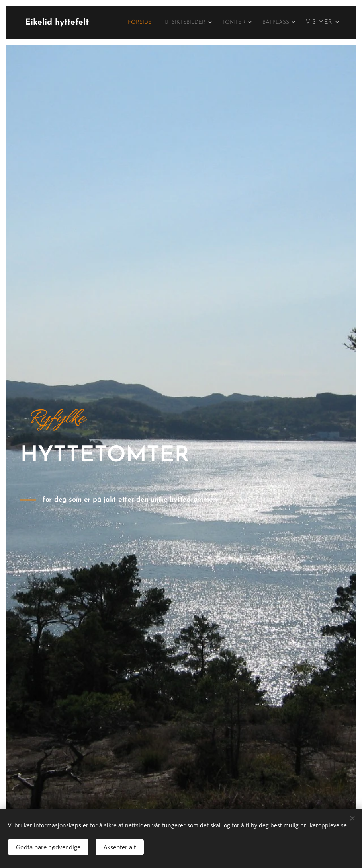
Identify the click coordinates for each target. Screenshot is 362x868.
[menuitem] (172, 23)
